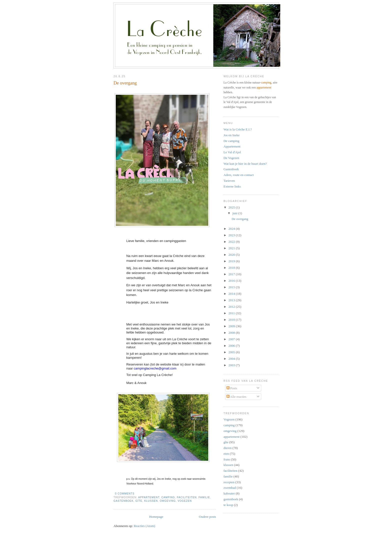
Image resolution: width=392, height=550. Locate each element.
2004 (232, 359)
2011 (232, 313)
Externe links (232, 186)
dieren (227, 448)
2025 (232, 207)
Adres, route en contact (239, 175)
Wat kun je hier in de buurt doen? (245, 164)
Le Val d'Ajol (232, 152)
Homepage (156, 517)
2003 (232, 365)
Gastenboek (231, 169)
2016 (232, 281)
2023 (232, 235)
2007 (232, 339)
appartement (149, 497)
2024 (232, 229)
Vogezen (185, 501)
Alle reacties (236, 397)
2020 (232, 255)
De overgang (125, 83)
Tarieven (229, 181)
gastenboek (123, 501)
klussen (151, 501)
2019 (232, 261)
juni (235, 213)
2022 (232, 242)
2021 (232, 248)
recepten (229, 482)
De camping (231, 141)
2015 (232, 287)
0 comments (125, 494)
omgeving (168, 501)
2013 (232, 300)
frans (227, 459)
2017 (232, 274)
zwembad (230, 488)
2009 (232, 326)
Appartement (232, 146)
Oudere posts (207, 517)
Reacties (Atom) (144, 526)
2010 (232, 320)
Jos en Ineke (231, 135)
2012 (232, 307)
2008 (232, 333)
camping (168, 497)
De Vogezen (231, 158)
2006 (232, 346)
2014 (232, 294)
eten (226, 454)
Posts (232, 388)
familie (204, 497)
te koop (228, 505)
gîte (139, 501)
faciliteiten (187, 497)
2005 (232, 352)
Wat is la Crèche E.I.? (238, 129)
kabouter (229, 493)
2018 (232, 268)
